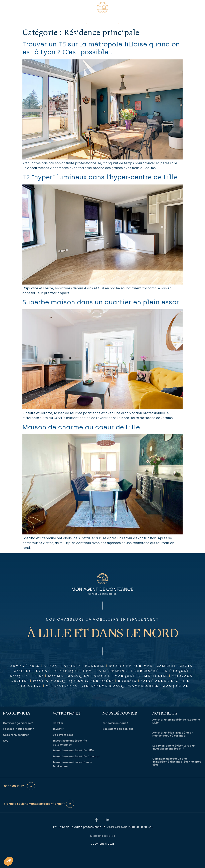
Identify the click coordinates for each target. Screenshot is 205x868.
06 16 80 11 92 (14, 786)
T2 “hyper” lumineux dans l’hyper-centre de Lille (100, 177)
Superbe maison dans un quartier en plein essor (101, 302)
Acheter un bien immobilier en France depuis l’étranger (173, 734)
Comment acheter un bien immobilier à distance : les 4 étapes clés (177, 761)
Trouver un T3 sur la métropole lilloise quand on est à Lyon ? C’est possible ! (101, 48)
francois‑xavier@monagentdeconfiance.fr (34, 804)
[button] (7, 10)
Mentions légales (102, 836)
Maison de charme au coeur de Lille (81, 427)
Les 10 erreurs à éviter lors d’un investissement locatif (174, 747)
